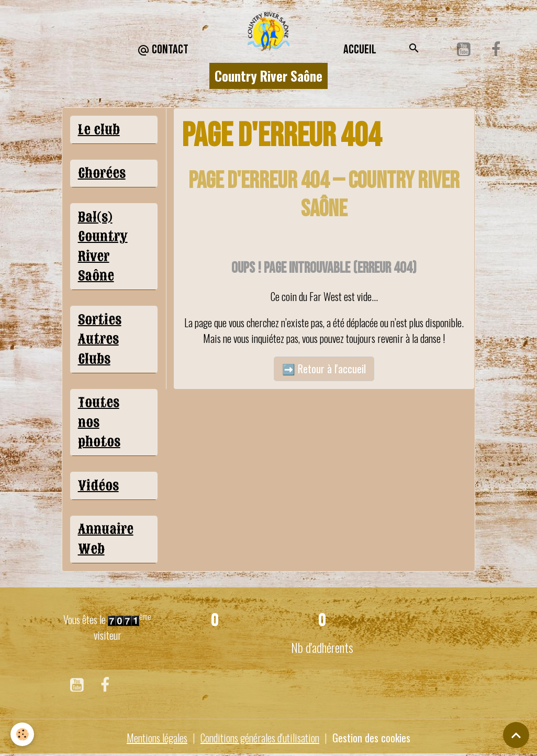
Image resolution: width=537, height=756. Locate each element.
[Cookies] (22, 734)
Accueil (360, 49)
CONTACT (163, 50)
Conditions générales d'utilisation (260, 738)
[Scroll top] (516, 735)
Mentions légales (157, 738)
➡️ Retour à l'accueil (324, 369)
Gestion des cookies (371, 738)
